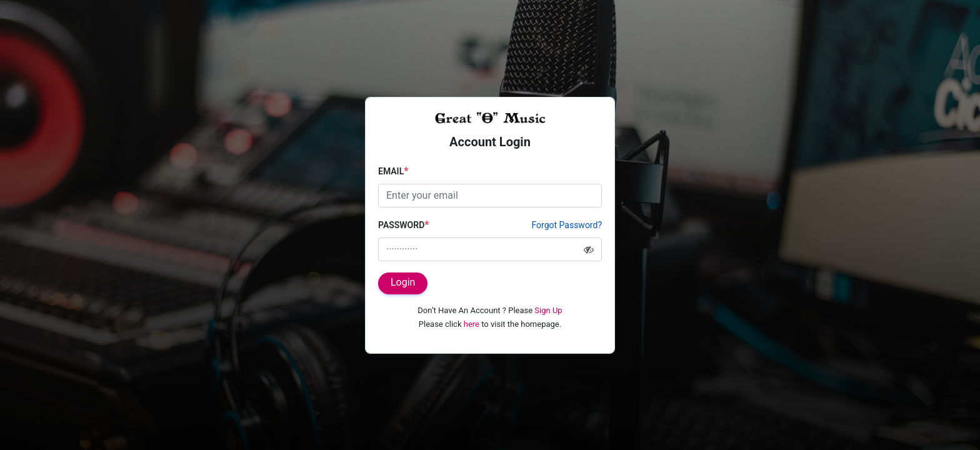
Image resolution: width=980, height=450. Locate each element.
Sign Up (548, 310)
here (472, 324)
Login (403, 282)
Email (393, 171)
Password (403, 225)
